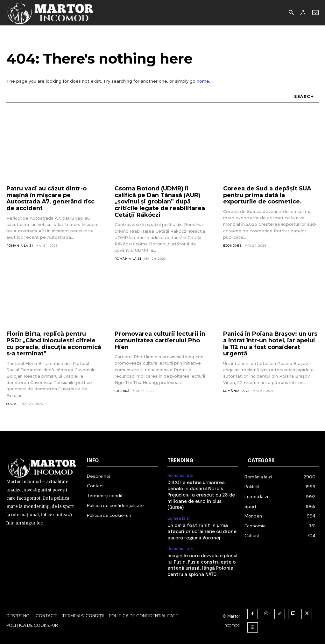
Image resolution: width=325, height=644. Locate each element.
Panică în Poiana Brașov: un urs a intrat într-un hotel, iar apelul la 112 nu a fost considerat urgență (270, 344)
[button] (291, 13)
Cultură (122, 391)
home (203, 81)
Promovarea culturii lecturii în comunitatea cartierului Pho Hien (160, 340)
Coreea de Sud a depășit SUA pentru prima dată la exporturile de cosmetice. (267, 195)
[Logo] (51, 13)
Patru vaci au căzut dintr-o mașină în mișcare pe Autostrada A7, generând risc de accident (50, 198)
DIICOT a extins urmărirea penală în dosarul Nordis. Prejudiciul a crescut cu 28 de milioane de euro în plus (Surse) (201, 495)
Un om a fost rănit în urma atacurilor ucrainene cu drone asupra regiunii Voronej (202, 532)
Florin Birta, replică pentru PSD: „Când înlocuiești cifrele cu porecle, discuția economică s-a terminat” (54, 344)
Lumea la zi (179, 518)
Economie (232, 246)
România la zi (20, 246)
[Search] (304, 97)
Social (12, 404)
